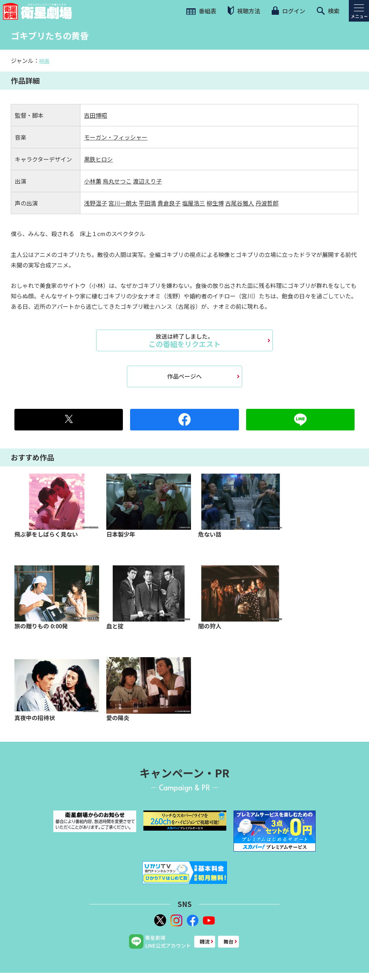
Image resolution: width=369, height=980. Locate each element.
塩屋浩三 (194, 203)
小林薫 (93, 181)
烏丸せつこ (117, 181)
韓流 (205, 941)
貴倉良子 (169, 203)
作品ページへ (184, 376)
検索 (328, 11)
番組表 (201, 11)
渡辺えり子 (147, 181)
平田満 (147, 203)
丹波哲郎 (267, 203)
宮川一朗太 (123, 203)
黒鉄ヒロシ (98, 159)
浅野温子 (95, 203)
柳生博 (215, 203)
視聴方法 (244, 11)
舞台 (228, 941)
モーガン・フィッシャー (116, 137)
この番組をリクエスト (184, 340)
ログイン (288, 11)
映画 (44, 61)
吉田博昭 (95, 115)
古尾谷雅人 (240, 203)
